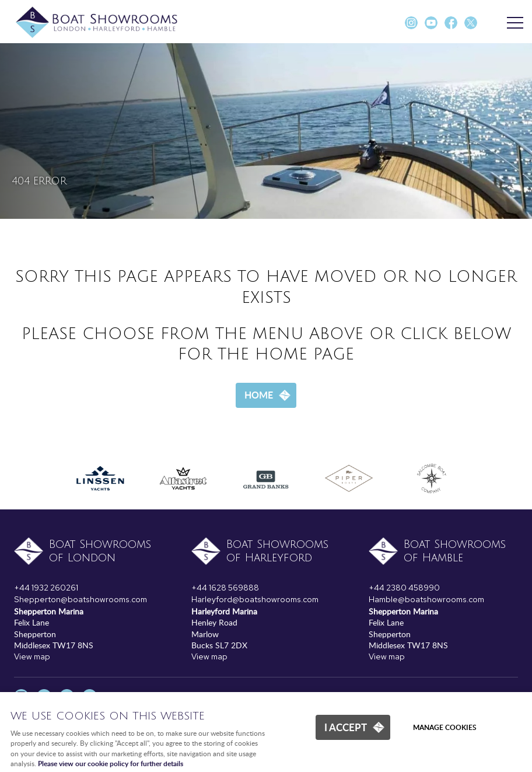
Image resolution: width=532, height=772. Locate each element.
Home (259, 395)
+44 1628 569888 (225, 588)
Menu (512, 23)
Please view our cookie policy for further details (111, 764)
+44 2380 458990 (404, 588)
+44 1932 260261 (46, 588)
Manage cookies (445, 727)
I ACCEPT (346, 727)
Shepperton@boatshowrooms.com (80, 599)
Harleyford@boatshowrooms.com (255, 599)
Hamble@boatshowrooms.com (426, 599)
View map (32, 656)
